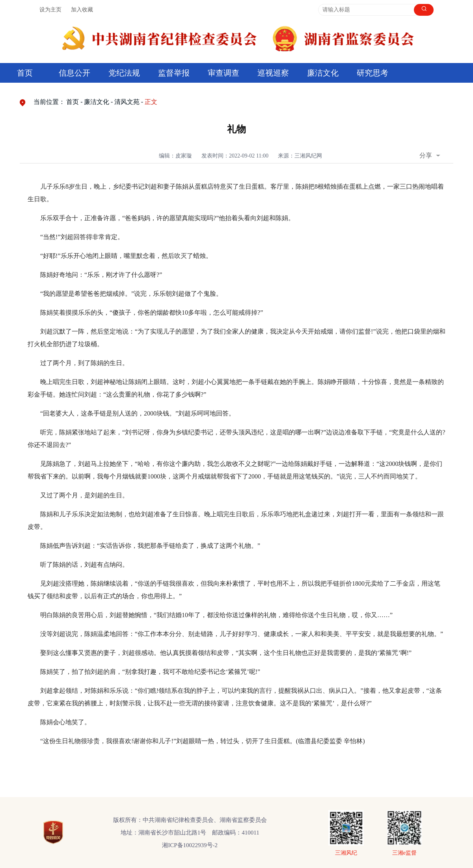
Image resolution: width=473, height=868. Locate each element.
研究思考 (372, 73)
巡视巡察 (273, 73)
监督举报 (174, 73)
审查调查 (223, 73)
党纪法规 (124, 73)
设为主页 (50, 10)
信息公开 (74, 73)
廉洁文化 (323, 73)
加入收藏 (82, 10)
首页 (25, 73)
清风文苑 (127, 102)
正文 (151, 102)
